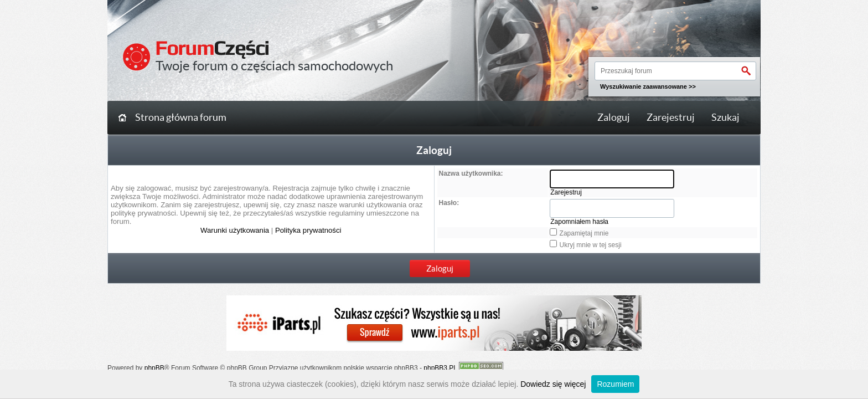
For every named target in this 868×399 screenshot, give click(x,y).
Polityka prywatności (308, 230)
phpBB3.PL (440, 368)
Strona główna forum (181, 117)
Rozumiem (615, 384)
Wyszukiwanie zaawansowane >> (648, 86)
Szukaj (725, 117)
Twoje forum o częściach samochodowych (274, 66)
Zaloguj (614, 117)
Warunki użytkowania (235, 230)
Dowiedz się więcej (553, 384)
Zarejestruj (671, 117)
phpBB (154, 368)
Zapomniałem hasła (579, 222)
